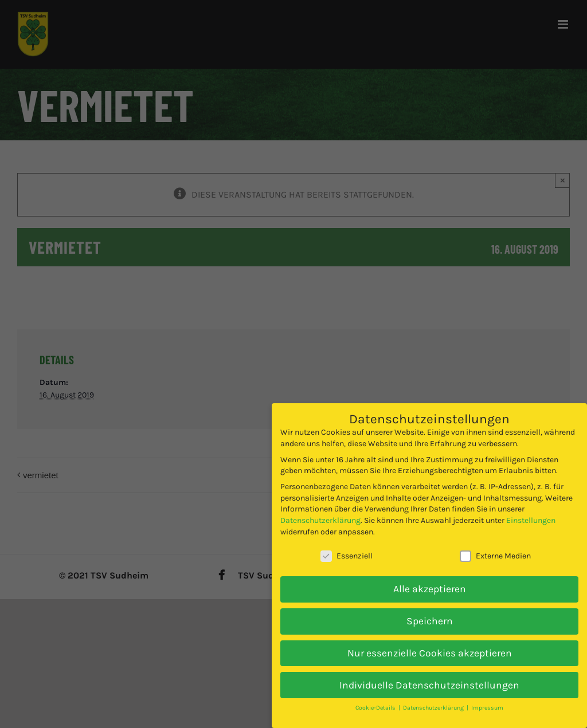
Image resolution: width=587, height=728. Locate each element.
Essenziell (347, 556)
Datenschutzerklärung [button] (434, 708)
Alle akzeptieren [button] (430, 589)
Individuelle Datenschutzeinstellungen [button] (429, 685)
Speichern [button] (430, 621)
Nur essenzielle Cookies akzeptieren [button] (430, 653)
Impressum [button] (487, 708)
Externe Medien (495, 556)
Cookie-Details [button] (376, 708)
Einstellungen (531, 520)
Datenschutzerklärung (320, 520)
